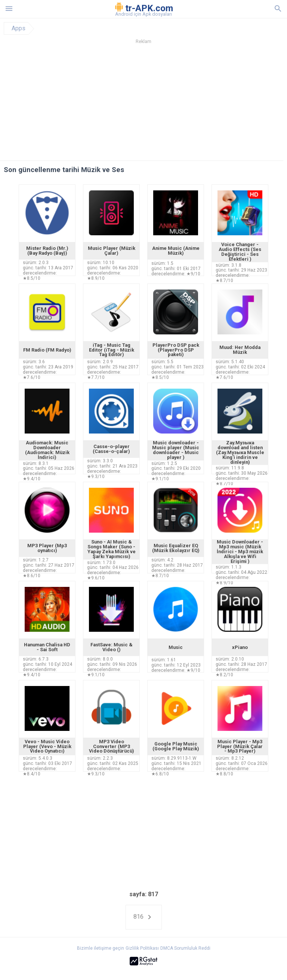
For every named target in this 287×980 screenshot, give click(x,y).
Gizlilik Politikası (142, 948)
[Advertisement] (143, 104)
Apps (18, 28)
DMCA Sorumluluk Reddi (185, 948)
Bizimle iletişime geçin (101, 948)
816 (144, 917)
